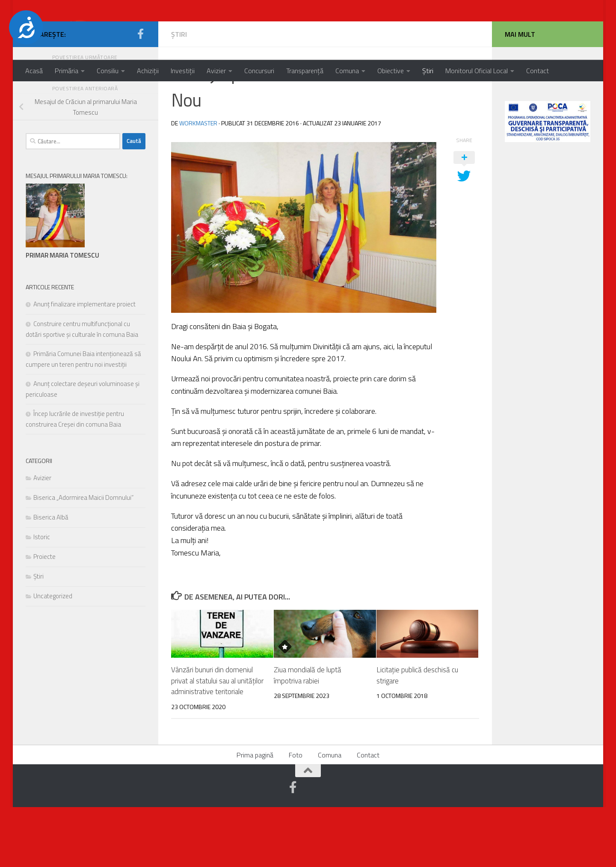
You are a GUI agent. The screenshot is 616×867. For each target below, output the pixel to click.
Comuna (347, 71)
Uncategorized (53, 656)
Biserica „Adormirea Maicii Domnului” (83, 557)
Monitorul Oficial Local (477, 71)
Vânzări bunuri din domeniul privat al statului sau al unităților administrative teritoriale (217, 741)
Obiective (391, 71)
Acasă (34, 71)
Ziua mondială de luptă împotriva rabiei (308, 735)
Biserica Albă (51, 577)
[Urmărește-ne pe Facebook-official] (140, 94)
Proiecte (44, 616)
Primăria (67, 71)
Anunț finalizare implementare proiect (84, 364)
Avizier (216, 71)
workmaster (198, 183)
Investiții (183, 71)
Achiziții (148, 71)
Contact (538, 71)
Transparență (305, 71)
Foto (296, 815)
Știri (428, 71)
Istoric (42, 597)
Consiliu (108, 71)
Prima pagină (255, 815)
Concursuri (259, 71)
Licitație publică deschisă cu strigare (417, 735)
